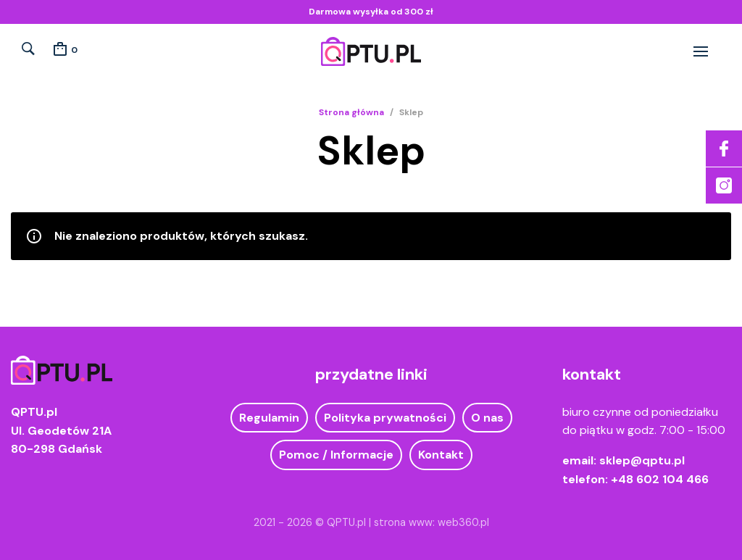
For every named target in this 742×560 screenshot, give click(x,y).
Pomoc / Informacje (336, 455)
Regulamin (269, 418)
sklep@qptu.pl (642, 460)
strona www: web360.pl (432, 522)
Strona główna (351, 112)
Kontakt (441, 455)
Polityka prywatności (385, 418)
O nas (487, 418)
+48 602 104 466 (660, 479)
